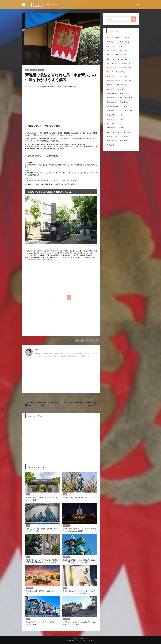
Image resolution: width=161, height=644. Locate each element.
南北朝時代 (123, 89)
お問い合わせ (84, 639)
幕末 (27, 70)
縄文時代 (126, 136)
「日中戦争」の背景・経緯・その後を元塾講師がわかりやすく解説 (42, 404)
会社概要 (76, 639)
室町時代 (125, 102)
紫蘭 (36, 350)
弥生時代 (130, 111)
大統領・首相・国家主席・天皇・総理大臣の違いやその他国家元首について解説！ (80, 530)
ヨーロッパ (112, 68)
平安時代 (112, 111)
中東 (110, 85)
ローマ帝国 (124, 76)
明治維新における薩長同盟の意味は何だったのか (79, 498)
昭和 (121, 124)
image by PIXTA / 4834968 (91, 245)
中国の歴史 (128, 81)
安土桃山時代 (113, 102)
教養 (121, 115)
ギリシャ (112, 50)
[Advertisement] (42, 106)
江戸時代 (41, 70)
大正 (28, 557)
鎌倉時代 (125, 141)
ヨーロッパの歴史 (126, 68)
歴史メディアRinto (30, 87)
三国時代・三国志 (114, 81)
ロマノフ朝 (112, 76)
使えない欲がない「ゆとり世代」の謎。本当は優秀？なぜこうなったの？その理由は (79, 592)
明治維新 (112, 124)
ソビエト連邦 (124, 50)
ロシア (111, 72)
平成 (65, 588)
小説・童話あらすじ (115, 106)
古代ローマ (126, 93)
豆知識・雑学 (113, 141)
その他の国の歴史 (114, 38)
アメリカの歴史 (124, 42)
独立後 (128, 132)
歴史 (122, 128)
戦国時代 (112, 115)
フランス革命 (124, 59)
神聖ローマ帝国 (114, 136)
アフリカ (112, 42)
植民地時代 (112, 128)
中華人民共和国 (122, 85)
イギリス (112, 46)
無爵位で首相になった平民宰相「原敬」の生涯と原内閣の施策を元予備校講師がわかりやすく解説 (42, 561)
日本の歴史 (33, 70)
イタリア (122, 46)
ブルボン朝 (112, 63)
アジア (127, 38)
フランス (112, 59)
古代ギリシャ (113, 93)
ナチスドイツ (122, 55)
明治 (122, 119)
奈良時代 (130, 98)
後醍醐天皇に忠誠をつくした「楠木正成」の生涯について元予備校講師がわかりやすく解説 (80, 561)
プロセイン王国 (126, 63)
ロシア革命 (122, 72)
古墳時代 (112, 98)
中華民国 (112, 89)
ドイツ (111, 55)
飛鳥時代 (112, 145)
